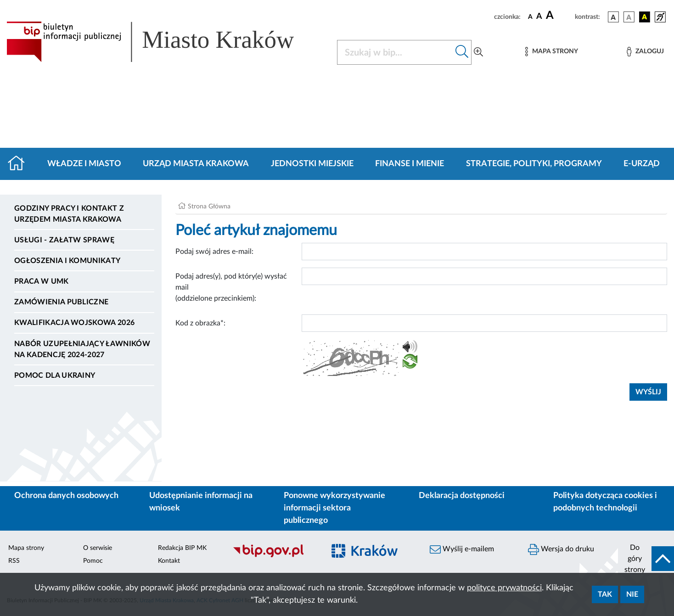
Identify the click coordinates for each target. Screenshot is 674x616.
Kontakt (169, 561)
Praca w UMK (42, 281)
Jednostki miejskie (312, 164)
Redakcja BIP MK (182, 548)
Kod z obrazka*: (200, 323)
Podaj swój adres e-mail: (214, 252)
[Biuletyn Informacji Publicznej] (274, 556)
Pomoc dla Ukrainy (55, 375)
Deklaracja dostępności (462, 496)
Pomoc (93, 561)
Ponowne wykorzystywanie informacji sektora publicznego (334, 508)
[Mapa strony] (551, 52)
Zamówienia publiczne (61, 302)
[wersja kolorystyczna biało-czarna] (629, 17)
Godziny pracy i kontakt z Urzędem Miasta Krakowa (69, 214)
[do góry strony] (646, 559)
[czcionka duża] (559, 16)
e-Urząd (642, 164)
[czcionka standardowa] (530, 17)
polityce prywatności (504, 588)
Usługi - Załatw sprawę (64, 240)
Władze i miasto (84, 164)
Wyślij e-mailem (462, 549)
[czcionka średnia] (539, 17)
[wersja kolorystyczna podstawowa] (613, 17)
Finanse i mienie (410, 164)
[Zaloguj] (645, 52)
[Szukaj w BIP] (395, 52)
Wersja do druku (561, 549)
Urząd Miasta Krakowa (196, 164)
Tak (605, 594)
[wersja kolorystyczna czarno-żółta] (645, 17)
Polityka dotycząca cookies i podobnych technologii (605, 502)
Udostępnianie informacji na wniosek (201, 502)
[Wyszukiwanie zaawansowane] (478, 52)
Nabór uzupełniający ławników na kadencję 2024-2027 (82, 349)
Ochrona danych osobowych (66, 496)
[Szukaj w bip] (462, 52)
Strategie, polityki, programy (534, 164)
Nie (632, 594)
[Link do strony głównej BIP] (163, 42)
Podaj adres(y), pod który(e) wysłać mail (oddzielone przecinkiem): (231, 287)
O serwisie (98, 548)
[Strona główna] (20, 164)
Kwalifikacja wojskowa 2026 (74, 323)
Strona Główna (209, 207)
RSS (14, 561)
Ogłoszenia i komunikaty (67, 261)
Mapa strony (26, 548)
